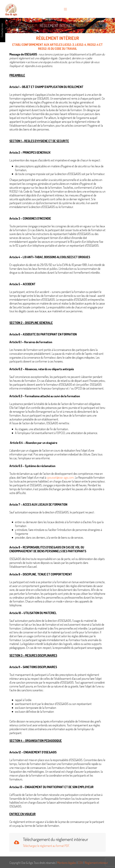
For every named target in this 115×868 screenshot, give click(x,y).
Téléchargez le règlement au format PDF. (46, 846)
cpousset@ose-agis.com (60, 477)
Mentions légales (67, 863)
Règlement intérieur (96, 863)
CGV (80, 863)
